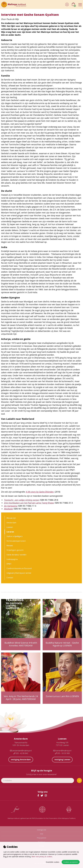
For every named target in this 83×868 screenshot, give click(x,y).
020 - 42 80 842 (21, 753)
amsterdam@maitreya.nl (21, 751)
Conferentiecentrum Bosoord (19, 568)
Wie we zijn (11, 518)
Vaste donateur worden (16, 555)
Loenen (10, 527)
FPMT (9, 564)
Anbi (42, 834)
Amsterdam (11, 523)
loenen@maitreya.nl (62, 751)
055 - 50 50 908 (62, 753)
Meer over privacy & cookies (42, 857)
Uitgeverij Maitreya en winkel (19, 573)
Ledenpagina (12, 559)
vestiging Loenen (62, 760)
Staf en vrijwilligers (15, 536)
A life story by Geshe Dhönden (40, 492)
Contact (10, 578)
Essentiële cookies (53, 862)
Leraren (10, 532)
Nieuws (10, 545)
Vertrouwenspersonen (16, 541)
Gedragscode (42, 830)
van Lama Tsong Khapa (29, 503)
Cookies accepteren (71, 862)
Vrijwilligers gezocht (15, 550)
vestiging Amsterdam (21, 760)
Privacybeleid (41, 838)
